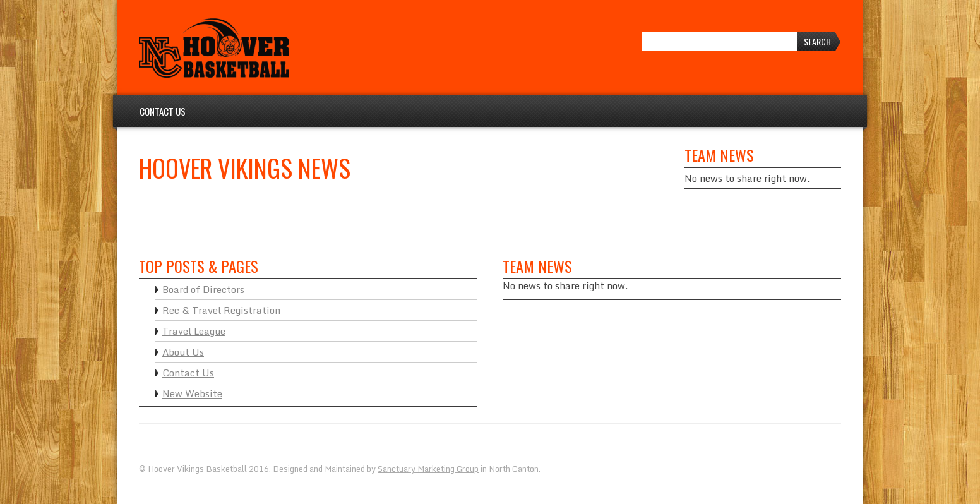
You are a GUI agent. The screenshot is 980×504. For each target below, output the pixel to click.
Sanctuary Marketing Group (428, 469)
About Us (183, 352)
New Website (192, 393)
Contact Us (163, 111)
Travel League (194, 331)
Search (817, 41)
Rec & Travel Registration (221, 310)
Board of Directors (203, 289)
